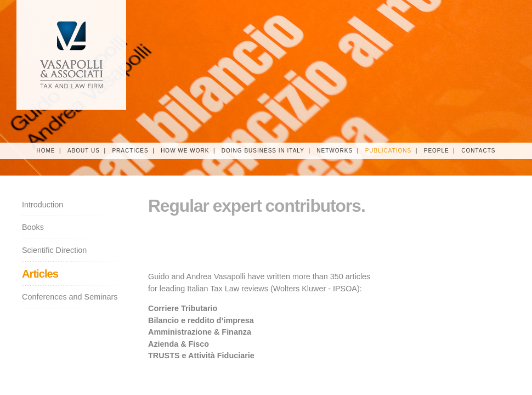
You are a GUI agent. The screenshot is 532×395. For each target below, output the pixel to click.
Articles (40, 274)
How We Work (185, 151)
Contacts (478, 151)
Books (33, 227)
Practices (130, 151)
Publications (389, 151)
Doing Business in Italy (263, 151)
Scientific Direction (54, 250)
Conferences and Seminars (70, 297)
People (437, 151)
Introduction (43, 205)
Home (46, 151)
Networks (335, 151)
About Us (84, 151)
